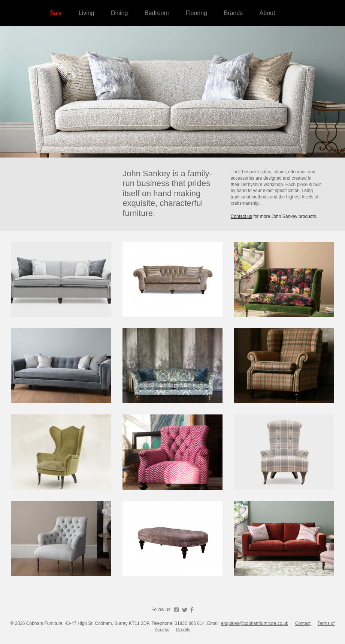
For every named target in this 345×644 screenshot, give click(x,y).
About (267, 13)
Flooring (196, 13)
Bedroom (157, 13)
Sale (56, 13)
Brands (233, 13)
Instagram (176, 610)
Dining (119, 13)
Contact (303, 623)
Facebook (192, 610)
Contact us (241, 216)
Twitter (185, 610)
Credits (183, 630)
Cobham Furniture (296, 75)
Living (87, 13)
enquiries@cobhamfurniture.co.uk (255, 623)
